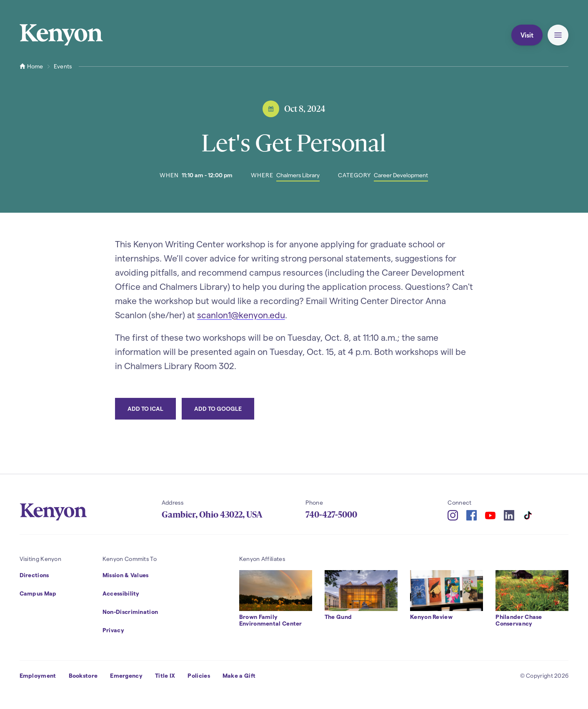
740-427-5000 (331, 515)
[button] (558, 35)
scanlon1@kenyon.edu (241, 315)
